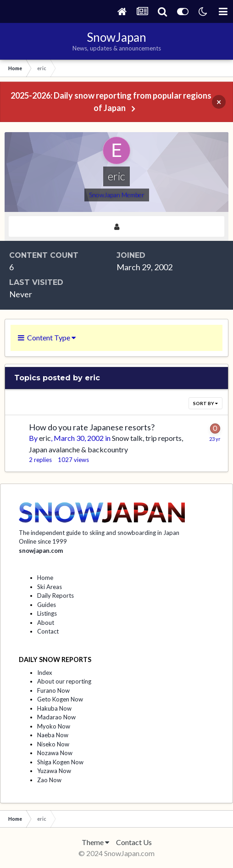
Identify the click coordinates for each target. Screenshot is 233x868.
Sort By (205, 403)
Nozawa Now (55, 753)
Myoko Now (54, 726)
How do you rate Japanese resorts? (92, 427)
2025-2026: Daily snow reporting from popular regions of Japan (111, 102)
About (46, 623)
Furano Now (53, 690)
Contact (48, 631)
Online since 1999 (43, 541)
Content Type (47, 337)
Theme (95, 842)
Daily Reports (55, 595)
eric (45, 438)
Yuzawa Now (54, 771)
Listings (47, 613)
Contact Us (134, 842)
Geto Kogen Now (60, 699)
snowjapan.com (41, 551)
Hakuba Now (54, 708)
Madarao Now (56, 717)
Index (45, 673)
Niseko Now (53, 744)
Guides (47, 605)
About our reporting (64, 681)
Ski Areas (50, 587)
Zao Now (49, 780)
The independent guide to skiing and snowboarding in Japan (99, 533)
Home (45, 578)
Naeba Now (53, 735)
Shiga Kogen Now (60, 762)
